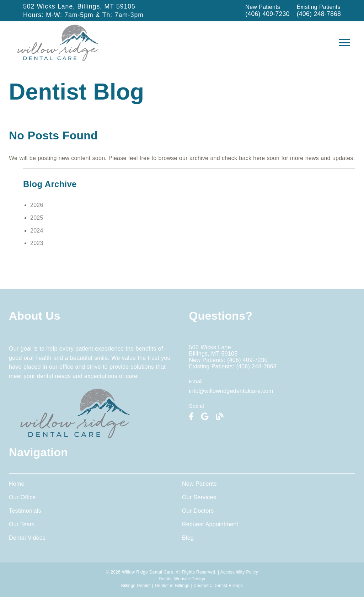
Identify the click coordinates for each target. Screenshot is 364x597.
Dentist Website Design (182, 579)
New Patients (199, 484)
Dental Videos (27, 538)
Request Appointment (210, 524)
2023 (37, 243)
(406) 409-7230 (267, 14)
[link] (58, 59)
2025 (37, 218)
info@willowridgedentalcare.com (231, 391)
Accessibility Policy (239, 572)
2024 (37, 231)
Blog (188, 538)
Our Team (22, 524)
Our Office (22, 497)
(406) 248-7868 (319, 14)
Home (17, 484)
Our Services (199, 497)
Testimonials (25, 511)
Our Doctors (198, 511)
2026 (37, 205)
